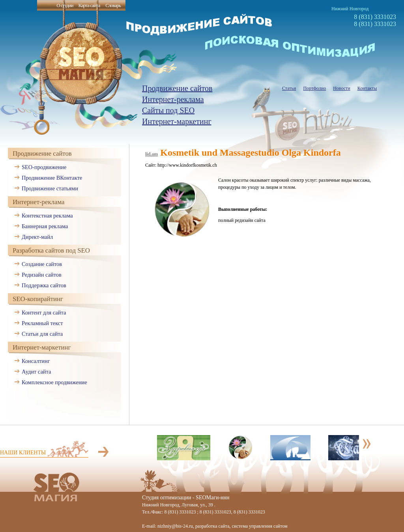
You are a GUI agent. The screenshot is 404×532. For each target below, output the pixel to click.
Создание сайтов (42, 264)
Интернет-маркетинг (177, 121)
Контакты (367, 88)
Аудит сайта (36, 372)
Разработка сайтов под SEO (51, 250)
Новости (342, 88)
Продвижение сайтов (177, 88)
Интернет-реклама (173, 99)
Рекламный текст (42, 323)
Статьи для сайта (42, 334)
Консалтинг (36, 361)
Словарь (113, 5)
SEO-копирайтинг (38, 299)
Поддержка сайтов (44, 285)
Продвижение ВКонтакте (52, 178)
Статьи (289, 88)
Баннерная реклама (45, 226)
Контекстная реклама (47, 216)
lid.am (151, 154)
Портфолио (314, 88)
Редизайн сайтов (42, 275)
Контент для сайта (44, 313)
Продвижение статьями (50, 188)
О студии (65, 5)
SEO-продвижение (44, 167)
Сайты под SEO (168, 110)
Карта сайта (89, 5)
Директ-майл (37, 237)
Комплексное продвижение (54, 382)
